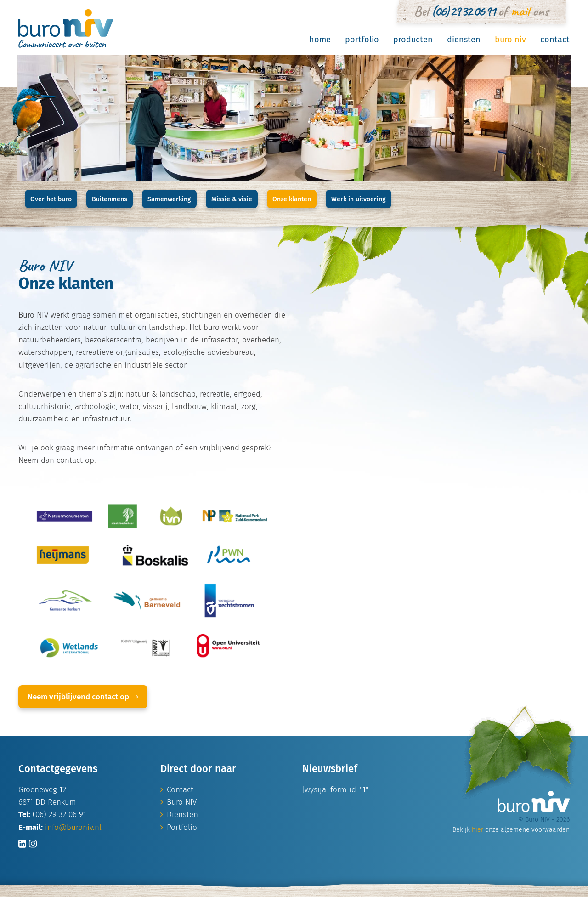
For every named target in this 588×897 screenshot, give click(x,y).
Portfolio (362, 40)
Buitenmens (110, 199)
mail (520, 11)
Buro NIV (510, 40)
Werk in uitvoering (359, 199)
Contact (555, 40)
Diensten (464, 40)
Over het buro (51, 199)
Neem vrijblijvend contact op (83, 697)
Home (320, 40)
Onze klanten (292, 199)
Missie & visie (232, 199)
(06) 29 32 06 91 (463, 11)
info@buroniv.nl (73, 827)
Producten (413, 40)
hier (478, 830)
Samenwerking (169, 199)
